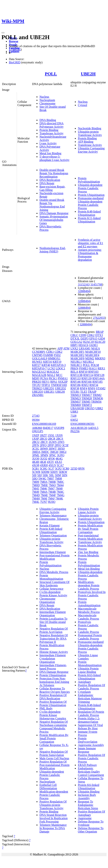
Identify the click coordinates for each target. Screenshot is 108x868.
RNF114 (88, 375)
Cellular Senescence (51, 589)
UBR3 (74, 412)
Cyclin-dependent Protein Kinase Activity (53, 594)
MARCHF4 (92, 355)
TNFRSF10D (59, 385)
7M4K (59, 498)
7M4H (36, 498)
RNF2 (85, 385)
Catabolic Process (88, 632)
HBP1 (74, 345)
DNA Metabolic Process (54, 572)
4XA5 (58, 462)
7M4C (60, 492)
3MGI (63, 452)
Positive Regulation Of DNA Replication (53, 697)
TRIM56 (96, 402)
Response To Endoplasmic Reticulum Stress (88, 805)
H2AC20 (100, 342)
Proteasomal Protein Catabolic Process (90, 637)
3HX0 (61, 449)
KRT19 (57, 362)
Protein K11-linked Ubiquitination (89, 220)
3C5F (65, 445)
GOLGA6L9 (40, 358)
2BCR (52, 439)
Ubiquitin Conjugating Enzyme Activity (91, 150)
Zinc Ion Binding (88, 552)
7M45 (36, 489)
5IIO (35, 479)
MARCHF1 (77, 352)
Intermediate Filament (53, 552)
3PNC (53, 455)
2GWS (53, 442)
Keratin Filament (50, 525)
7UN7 (44, 502)
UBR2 (99, 408)
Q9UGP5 (38, 431)
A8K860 (37, 428)
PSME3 (84, 368)
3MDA (36, 452)
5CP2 (58, 469)
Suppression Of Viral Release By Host (90, 727)
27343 (36, 416)
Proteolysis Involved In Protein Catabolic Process (92, 595)
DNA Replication (50, 180)
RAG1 (93, 368)
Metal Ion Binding (50, 153)
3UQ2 (44, 459)
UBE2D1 (49, 388)
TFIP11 (46, 385)
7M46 (43, 489)
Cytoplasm (84, 692)
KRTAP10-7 (39, 368)
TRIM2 (97, 395)
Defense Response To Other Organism (91, 830)
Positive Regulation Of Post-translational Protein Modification (54, 765)
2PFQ (58, 445)
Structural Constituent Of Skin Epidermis (54, 584)
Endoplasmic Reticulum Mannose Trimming (90, 698)
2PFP (51, 445)
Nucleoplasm (47, 100)
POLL (51, 74)
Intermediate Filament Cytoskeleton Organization (53, 659)
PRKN (74, 368)
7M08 (58, 479)
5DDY (54, 472)
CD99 (82, 335)
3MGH (54, 452)
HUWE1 (37, 362)
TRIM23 (37, 388)
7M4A (44, 492)
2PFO (43, 445)
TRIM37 (76, 402)
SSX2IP (63, 382)
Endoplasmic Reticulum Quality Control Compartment (91, 772)
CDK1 (50, 352)
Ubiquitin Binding (89, 792)
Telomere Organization (53, 535)
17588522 (15, 49)
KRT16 (48, 362)
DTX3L (75, 338)
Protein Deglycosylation (88, 740)
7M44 (60, 485)
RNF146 (75, 382)
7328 (73, 416)
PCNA (44, 378)
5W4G (42, 479)
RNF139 (87, 378)
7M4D (36, 495)
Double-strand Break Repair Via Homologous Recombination (54, 173)
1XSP (35, 439)
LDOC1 (60, 368)
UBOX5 (90, 408)
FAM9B (48, 355)
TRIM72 (87, 405)
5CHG (44, 469)
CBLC (74, 335)
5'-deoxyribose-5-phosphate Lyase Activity (54, 158)
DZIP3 (84, 338)
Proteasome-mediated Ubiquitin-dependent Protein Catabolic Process (91, 203)
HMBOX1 (54, 358)
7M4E (44, 495)
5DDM (45, 472)
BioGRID (15, 62)
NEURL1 (76, 362)
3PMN (44, 455)
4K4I (43, 462)
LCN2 (51, 368)
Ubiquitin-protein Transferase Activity (90, 133)
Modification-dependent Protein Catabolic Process (54, 795)
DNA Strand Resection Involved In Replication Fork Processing (54, 818)
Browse (14, 41)
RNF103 (93, 372)
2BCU (36, 442)
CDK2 (59, 352)
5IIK (45, 475)
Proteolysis (84, 622)
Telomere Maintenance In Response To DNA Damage (53, 828)
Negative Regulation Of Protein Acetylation (54, 630)
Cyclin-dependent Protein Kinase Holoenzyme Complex (53, 715)
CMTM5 (37, 355)
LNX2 (74, 348)
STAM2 (101, 388)
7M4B (52, 492)
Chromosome (47, 103)
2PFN (35, 445)
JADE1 (93, 345)
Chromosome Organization (47, 600)
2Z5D (74, 469)
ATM (66, 348)
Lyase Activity (48, 143)
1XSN (59, 435)
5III (34, 475)
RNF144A (99, 378)
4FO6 (51, 459)
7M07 (51, 479)
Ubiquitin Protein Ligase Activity (88, 511)
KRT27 (36, 365)
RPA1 (54, 382)
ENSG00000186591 (82, 424)
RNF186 (75, 385)
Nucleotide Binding (89, 128)
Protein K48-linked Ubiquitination (89, 213)
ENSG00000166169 (44, 424)
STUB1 (75, 392)
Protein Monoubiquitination (51, 577)
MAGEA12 (39, 372)
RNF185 (98, 382)
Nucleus (44, 97)
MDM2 (90, 358)
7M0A (44, 482)
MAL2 (51, 375)
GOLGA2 (76, 342)
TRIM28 (87, 398)
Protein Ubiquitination (91, 195)
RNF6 (92, 388)
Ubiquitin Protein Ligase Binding (88, 670)
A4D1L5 (93, 428)
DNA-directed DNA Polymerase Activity (51, 125)
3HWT (53, 449)
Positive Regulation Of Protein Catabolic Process (91, 758)
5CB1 (35, 469)
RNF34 (94, 385)
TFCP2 (36, 385)
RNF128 (99, 375)
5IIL (51, 475)
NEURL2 (88, 362)
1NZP (36, 435)
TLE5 (84, 392)
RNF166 (87, 382)
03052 (74, 420)
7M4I (44, 498)
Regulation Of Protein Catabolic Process (91, 713)
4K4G (59, 459)
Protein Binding (49, 130)
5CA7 (60, 465)
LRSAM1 (85, 348)
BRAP (100, 332)
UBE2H (88, 74)
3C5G (36, 449)
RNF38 (75, 388)
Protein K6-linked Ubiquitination (88, 787)
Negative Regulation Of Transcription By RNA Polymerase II (54, 639)
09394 (36, 420)
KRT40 (46, 365)
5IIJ (40, 475)
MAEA (95, 348)
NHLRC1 (76, 365)
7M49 (36, 492)
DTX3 (99, 335)
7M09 (36, 482)
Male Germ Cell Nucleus (54, 758)
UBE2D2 (60, 388)
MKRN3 (100, 358)
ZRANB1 (38, 395)
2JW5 (61, 442)
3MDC (45, 452)
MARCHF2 (77, 355)
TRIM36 (98, 398)
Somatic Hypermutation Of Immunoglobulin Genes (54, 220)
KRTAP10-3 (58, 365)
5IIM (58, 475)
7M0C (60, 482)
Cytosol (82, 105)
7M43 (52, 485)
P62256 (75, 431)
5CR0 (66, 469)
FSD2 (57, 355)
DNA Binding (48, 120)
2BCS (60, 439)
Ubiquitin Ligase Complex (88, 657)
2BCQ (43, 439)
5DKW (63, 472)
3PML (36, 455)
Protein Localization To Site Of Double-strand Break (53, 622)
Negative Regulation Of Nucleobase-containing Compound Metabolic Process (54, 727)
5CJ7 (51, 469)
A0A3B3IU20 (79, 428)
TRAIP (92, 392)
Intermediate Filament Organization (53, 614)
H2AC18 (88, 342)
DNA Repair (47, 183)
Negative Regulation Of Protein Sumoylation (54, 753)
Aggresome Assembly (91, 745)
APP (60, 348)
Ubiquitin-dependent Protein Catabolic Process (90, 188)
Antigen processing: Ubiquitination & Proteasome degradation (90, 255)
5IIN (64, 475)
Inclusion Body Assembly (87, 797)
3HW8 (44, 449)
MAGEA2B (39, 375)
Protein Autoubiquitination (89, 604)
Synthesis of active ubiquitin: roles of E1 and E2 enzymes (90, 243)
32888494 (84, 291)
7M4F (52, 495)
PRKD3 (37, 382)
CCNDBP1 (39, 352)
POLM (95, 365)
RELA (74, 372)
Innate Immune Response (87, 750)
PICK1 (53, 378)
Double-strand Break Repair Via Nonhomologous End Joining (52, 205)
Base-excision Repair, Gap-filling (52, 188)
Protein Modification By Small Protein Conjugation (54, 738)
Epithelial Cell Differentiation (48, 787)
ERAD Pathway (87, 765)
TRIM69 (76, 405)
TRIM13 (76, 395)
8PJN (81, 469)
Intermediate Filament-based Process (53, 667)
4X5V (50, 462)
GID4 (102, 338)
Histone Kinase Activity (54, 652)
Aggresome (85, 818)
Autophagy (84, 682)
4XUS (52, 465)
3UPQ (61, 455)
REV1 (46, 382)
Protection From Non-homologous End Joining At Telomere (54, 682)
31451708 (96, 284)
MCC (59, 375)
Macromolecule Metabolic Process (89, 610)
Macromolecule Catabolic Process (88, 617)
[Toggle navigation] (3, 33)
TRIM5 (86, 402)
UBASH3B (77, 408)
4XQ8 (36, 465)
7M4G (61, 495)
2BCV (44, 442)
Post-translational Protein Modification (54, 557)
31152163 (84, 284)
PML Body (46, 708)
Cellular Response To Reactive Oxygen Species (55, 690)
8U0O (52, 502)
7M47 (51, 489)
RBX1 (101, 368)
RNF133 (75, 378)
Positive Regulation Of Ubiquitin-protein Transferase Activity (53, 805)
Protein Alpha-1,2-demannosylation (89, 720)
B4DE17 (48, 428)
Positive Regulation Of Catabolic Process (91, 687)
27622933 (99, 318)
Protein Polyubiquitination (89, 180)
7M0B (52, 482)
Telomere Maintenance (53, 515)
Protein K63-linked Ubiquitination (89, 677)
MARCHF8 (77, 358)
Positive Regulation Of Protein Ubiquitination (53, 703)
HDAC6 (83, 345)
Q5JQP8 (59, 428)
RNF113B (76, 375)
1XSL (51, 435)
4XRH (44, 465)
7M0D (36, 485)
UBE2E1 (49, 392)
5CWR (36, 472)
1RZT (43, 435)
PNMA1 (63, 378)
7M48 (59, 489)
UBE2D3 (38, 392)
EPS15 (93, 338)
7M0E (44, 485)
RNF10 (83, 372)
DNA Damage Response (54, 213)
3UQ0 (36, 459)
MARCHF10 (93, 352)
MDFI (36, 378)
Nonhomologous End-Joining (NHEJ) (53, 250)
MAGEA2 (53, 372)
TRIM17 (87, 395)
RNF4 (84, 388)
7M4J (51, 498)
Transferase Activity (51, 133)
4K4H (36, 462)
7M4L (36, 502)
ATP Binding (85, 142)
